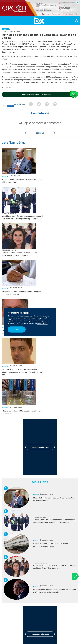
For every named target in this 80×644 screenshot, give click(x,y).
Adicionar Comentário (40, 134)
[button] (3, 21)
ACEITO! (17, 330)
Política (6, 29)
